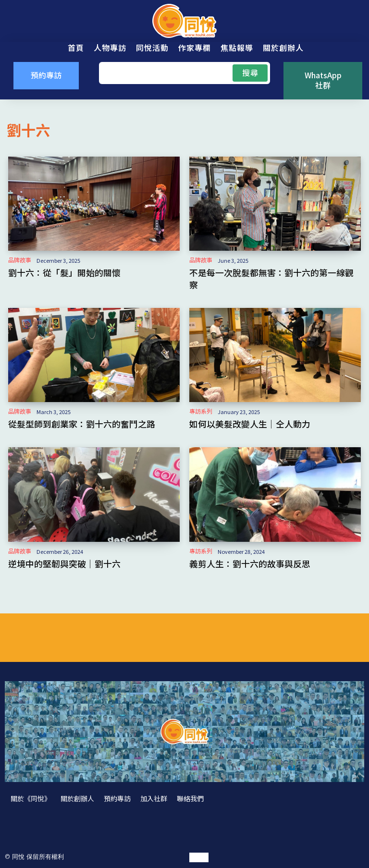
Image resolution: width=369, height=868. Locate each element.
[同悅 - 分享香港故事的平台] (184, 21)
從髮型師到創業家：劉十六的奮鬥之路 (82, 424)
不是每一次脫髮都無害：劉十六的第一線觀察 (271, 278)
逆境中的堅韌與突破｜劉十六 (64, 563)
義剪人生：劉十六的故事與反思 (250, 563)
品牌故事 (20, 260)
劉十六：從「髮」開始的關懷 (64, 272)
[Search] (250, 73)
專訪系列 (201, 411)
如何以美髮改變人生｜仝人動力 (250, 424)
